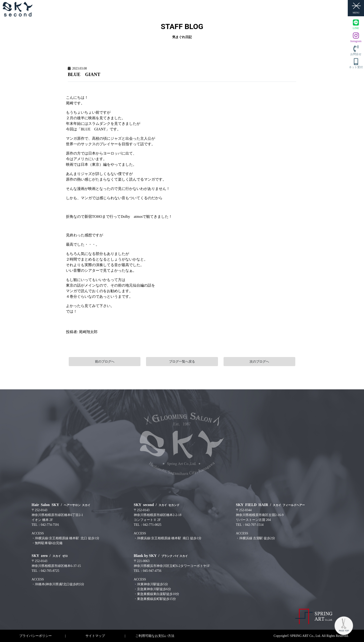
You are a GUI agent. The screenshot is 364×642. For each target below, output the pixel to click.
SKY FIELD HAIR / (270, 505)
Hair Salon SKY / (61, 505)
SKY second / (157, 505)
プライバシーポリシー (36, 636)
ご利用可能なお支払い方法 (155, 636)
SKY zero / (50, 556)
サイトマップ (95, 636)
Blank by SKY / (161, 556)
